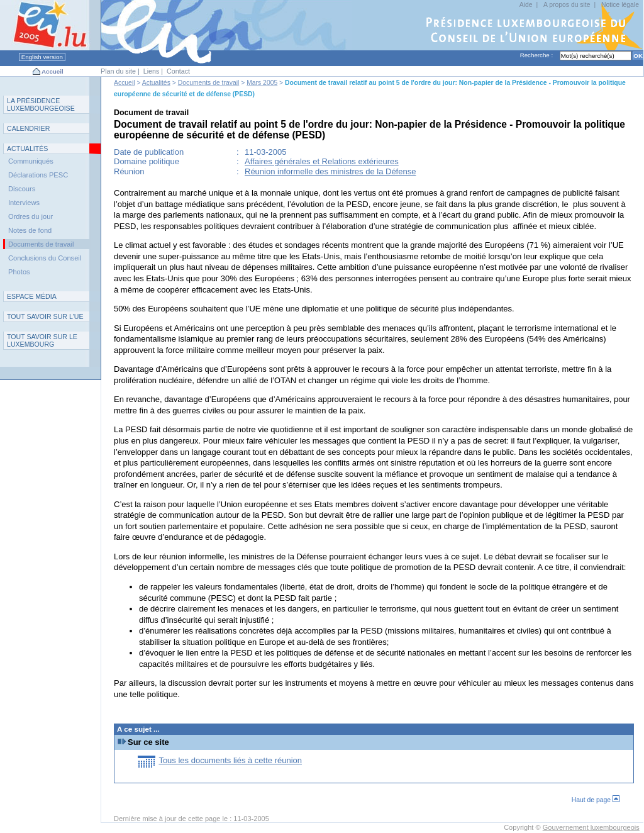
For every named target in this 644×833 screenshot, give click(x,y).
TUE (45, 316)
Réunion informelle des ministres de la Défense (330, 171)
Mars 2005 (262, 83)
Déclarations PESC (38, 175)
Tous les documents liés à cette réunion (230, 760)
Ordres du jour (31, 216)
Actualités (156, 83)
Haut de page (596, 800)
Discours (22, 189)
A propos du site (567, 5)
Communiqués (31, 161)
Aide (526, 5)
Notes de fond (30, 230)
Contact (178, 71)
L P (41, 104)
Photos (19, 272)
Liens (152, 71)
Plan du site (118, 71)
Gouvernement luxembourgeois (591, 827)
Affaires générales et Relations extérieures (322, 161)
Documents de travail (209, 83)
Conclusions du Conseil (45, 258)
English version (42, 57)
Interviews (24, 203)
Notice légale (620, 5)
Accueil (53, 71)
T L (42, 340)
